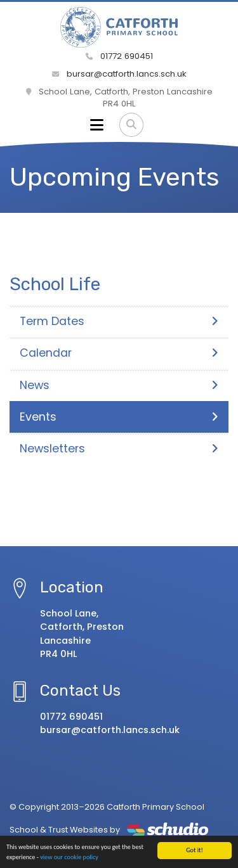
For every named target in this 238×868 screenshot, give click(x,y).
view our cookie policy (69, 858)
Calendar (119, 353)
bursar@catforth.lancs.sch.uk (119, 74)
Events (119, 417)
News (119, 385)
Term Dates (119, 321)
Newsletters (119, 449)
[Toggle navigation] (97, 125)
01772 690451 (119, 56)
